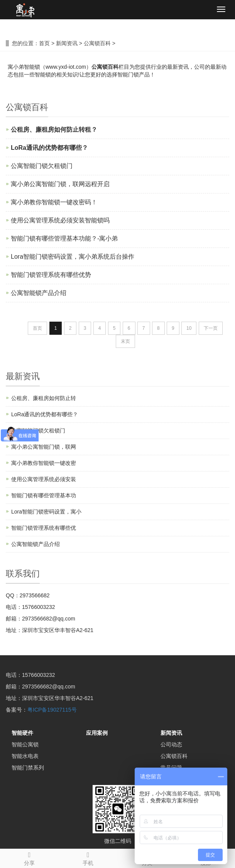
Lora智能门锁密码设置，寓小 (46, 512)
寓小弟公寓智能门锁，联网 (44, 447)
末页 (125, 341)
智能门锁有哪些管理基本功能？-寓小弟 (64, 238)
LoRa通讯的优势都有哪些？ (45, 414)
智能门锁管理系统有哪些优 (44, 528)
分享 (29, 858)
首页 (44, 43)
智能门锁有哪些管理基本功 (44, 495)
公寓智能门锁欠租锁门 (42, 166)
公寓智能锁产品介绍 (39, 293)
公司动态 (171, 744)
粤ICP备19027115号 (52, 710)
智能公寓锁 (25, 744)
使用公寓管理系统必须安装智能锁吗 (60, 220)
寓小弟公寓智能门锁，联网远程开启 (60, 184)
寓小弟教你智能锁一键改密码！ (54, 202)
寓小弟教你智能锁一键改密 (44, 463)
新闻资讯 (67, 43)
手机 (88, 858)
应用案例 (97, 733)
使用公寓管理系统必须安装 (44, 479)
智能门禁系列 (28, 768)
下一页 (211, 328)
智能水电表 (25, 756)
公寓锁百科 (97, 43)
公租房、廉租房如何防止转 (44, 398)
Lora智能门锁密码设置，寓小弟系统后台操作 (73, 257)
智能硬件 (22, 733)
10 (189, 328)
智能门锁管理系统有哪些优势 (51, 275)
